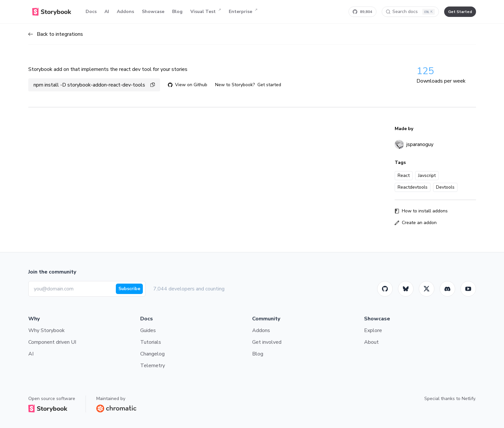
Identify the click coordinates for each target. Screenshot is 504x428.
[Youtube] (468, 289)
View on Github (188, 85)
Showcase (153, 12)
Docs (91, 12)
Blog (177, 12)
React (404, 175)
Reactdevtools (413, 187)
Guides (148, 330)
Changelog (152, 354)
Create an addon (416, 223)
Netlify (468, 399)
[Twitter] (427, 289)
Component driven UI (52, 342)
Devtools (445, 187)
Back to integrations (56, 34)
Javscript (427, 175)
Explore (373, 330)
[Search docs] (410, 12)
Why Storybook (47, 330)
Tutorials (151, 342)
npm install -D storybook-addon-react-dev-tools (94, 85)
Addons (125, 12)
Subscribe (129, 289)
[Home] (52, 12)
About (371, 342)
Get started (269, 85)
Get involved (267, 342)
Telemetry (153, 366)
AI (107, 12)
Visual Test (206, 12)
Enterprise (243, 12)
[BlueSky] (406, 289)
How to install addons (421, 211)
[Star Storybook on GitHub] (362, 12)
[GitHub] (385, 289)
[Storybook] (447, 289)
